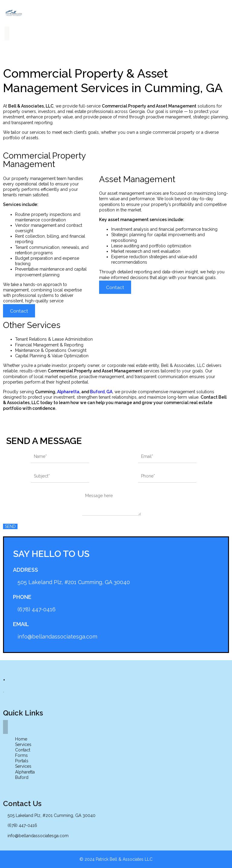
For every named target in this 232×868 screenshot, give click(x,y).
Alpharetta (68, 392)
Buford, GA (101, 392)
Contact (19, 311)
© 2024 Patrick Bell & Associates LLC (116, 859)
